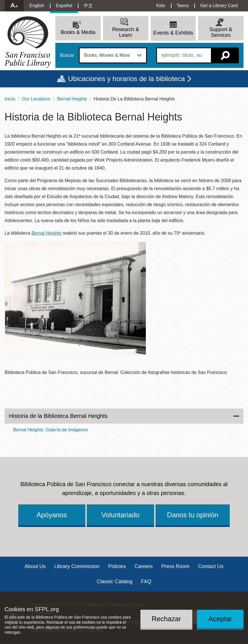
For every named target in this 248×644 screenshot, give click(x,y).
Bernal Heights (72, 99)
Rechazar (167, 619)
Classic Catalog (115, 581)
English (37, 6)
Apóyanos (52, 515)
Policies (117, 566)
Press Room (175, 566)
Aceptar (220, 619)
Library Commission (77, 566)
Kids (161, 6)
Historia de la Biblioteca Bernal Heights (58, 416)
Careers (144, 566)
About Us (35, 566)
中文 (88, 6)
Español (64, 6)
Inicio (10, 99)
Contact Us (211, 566)
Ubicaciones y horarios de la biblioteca (126, 79)
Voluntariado (120, 515)
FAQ (146, 581)
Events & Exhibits (173, 33)
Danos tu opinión (193, 515)
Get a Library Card (219, 6)
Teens (183, 6)
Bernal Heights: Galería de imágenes (51, 430)
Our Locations (36, 99)
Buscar (67, 55)
